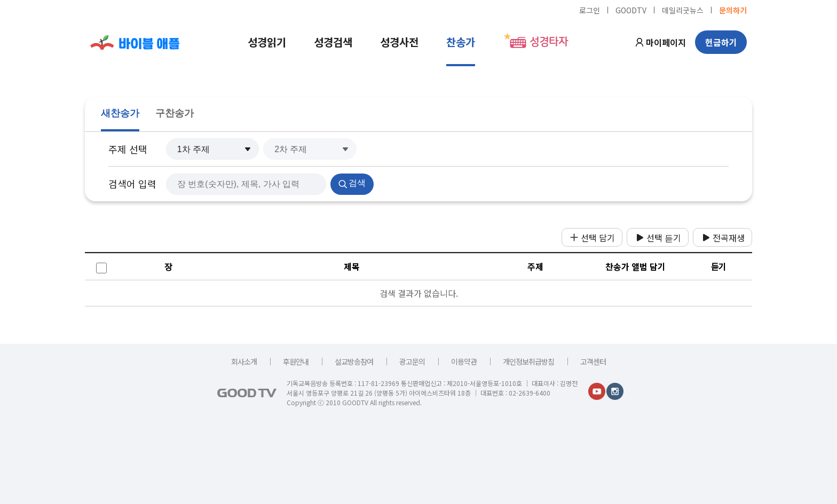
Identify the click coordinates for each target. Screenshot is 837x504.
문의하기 (733, 10)
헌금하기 (721, 42)
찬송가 (461, 42)
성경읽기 (267, 42)
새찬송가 (120, 113)
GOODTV (631, 10)
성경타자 (549, 42)
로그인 (590, 10)
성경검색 (333, 42)
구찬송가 (175, 113)
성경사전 (399, 42)
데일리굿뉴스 (683, 10)
